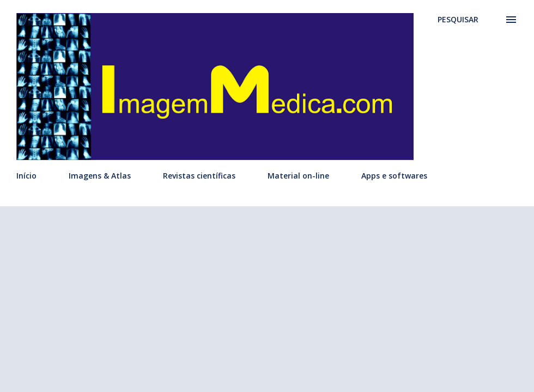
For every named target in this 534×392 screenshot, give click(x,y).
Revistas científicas (199, 176)
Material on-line (298, 176)
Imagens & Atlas (100, 176)
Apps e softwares (394, 176)
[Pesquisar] (458, 20)
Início (26, 176)
